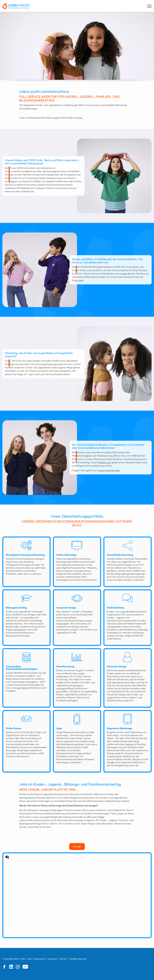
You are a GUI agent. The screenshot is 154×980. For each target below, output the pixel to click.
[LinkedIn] (11, 967)
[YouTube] (25, 967)
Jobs (30, 959)
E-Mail (101, 822)
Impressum (53, 959)
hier (80, 118)
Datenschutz (40, 959)
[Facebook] (4, 967)
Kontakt (77, 852)
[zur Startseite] (16, 6)
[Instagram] (18, 967)
